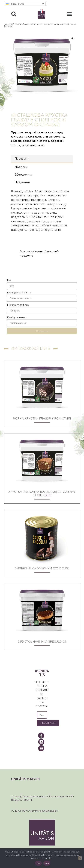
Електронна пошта (19, 293)
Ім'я (9, 280)
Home (7, 24)
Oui (38, 863)
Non (47, 863)
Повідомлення (16, 318)
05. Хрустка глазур (20, 24)
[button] (25, 4)
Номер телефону (18, 305)
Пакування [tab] (23, 182)
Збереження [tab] (23, 175)
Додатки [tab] (21, 167)
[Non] (80, 858)
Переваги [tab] (22, 159)
